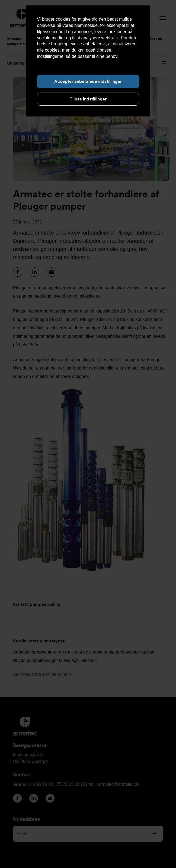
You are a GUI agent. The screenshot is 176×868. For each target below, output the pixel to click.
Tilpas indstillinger (88, 99)
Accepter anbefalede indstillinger (88, 81)
